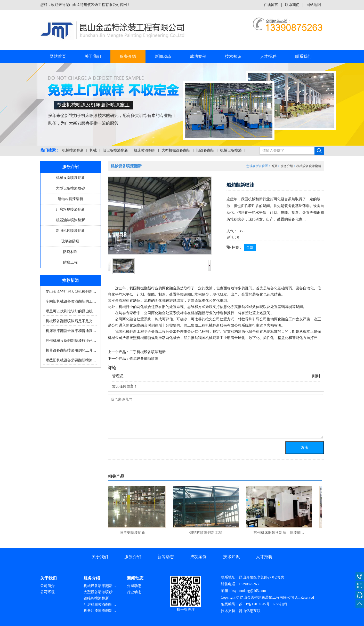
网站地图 (314, 5)
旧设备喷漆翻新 (115, 150)
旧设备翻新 (205, 150)
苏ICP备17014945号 (254, 604)
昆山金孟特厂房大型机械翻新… (71, 292)
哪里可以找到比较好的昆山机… (71, 311)
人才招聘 (268, 56)
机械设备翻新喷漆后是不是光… (71, 321)
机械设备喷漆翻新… (100, 586)
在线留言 (271, 5)
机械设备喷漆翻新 (70, 178)
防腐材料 (70, 252)
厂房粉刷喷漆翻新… (100, 604)
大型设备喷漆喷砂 (70, 188)
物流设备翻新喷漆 (144, 359)
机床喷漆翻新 (145, 150)
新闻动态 (163, 56)
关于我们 (93, 56)
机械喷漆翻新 (73, 150)
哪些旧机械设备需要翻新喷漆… (71, 360)
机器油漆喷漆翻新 (70, 220)
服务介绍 (128, 56)
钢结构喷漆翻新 (70, 199)
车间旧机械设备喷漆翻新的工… (71, 301)
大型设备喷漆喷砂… (100, 592)
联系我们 (292, 5)
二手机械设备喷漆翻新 (148, 352)
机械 (93, 150)
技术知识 (233, 56)
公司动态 (134, 586)
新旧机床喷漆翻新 (70, 231)
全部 (250, 247)
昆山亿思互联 (250, 611)
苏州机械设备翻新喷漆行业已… (71, 341)
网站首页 (58, 56)
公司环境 (47, 592)
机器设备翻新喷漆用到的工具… (71, 350)
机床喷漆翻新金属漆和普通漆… (71, 331)
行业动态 (134, 592)
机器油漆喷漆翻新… (100, 611)
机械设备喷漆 (231, 150)
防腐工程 (70, 262)
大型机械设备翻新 (176, 150)
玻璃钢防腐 (70, 241)
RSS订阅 (280, 604)
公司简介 (47, 586)
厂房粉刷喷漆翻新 (70, 209)
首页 (274, 166)
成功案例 (198, 56)
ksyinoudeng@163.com (249, 591)
